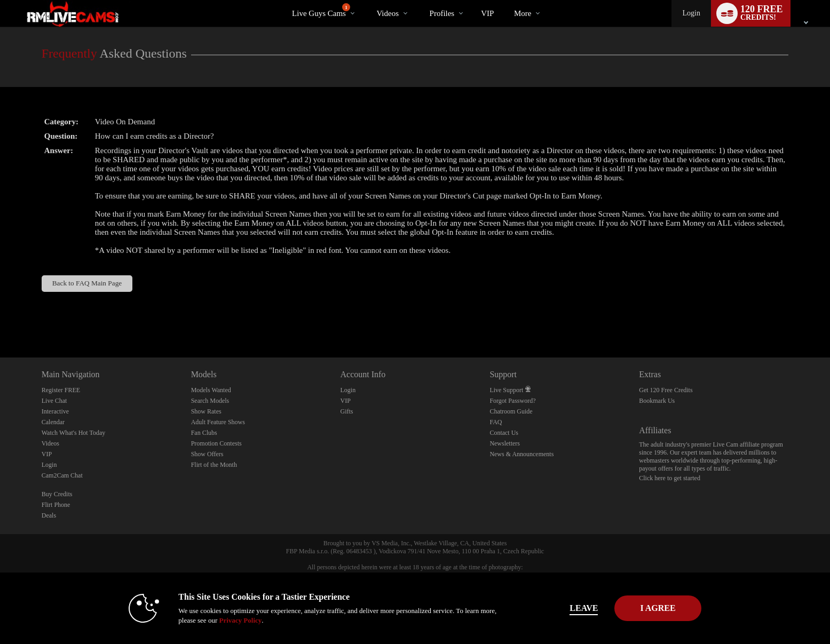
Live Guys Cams (321, 10)
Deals (49, 515)
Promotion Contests (216, 443)
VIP (487, 13)
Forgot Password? (512, 401)
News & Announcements (521, 454)
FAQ (496, 422)
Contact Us (504, 433)
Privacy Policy (220, 620)
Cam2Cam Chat (62, 475)
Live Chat (54, 401)
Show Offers (207, 454)
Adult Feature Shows (218, 422)
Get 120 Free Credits (666, 390)
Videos (388, 13)
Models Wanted (211, 390)
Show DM (0, 318)
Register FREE (61, 390)
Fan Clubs (204, 433)
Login (691, 13)
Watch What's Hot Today (74, 433)
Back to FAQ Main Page (87, 283)
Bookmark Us (657, 401)
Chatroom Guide (511, 411)
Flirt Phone (56, 505)
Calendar (53, 422)
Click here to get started (670, 478)
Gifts (347, 411)
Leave (564, 608)
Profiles (442, 13)
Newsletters (505, 443)
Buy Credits (57, 494)
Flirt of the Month (214, 465)
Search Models (210, 401)
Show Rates (206, 411)
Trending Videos (367, 0)
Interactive (55, 411)
